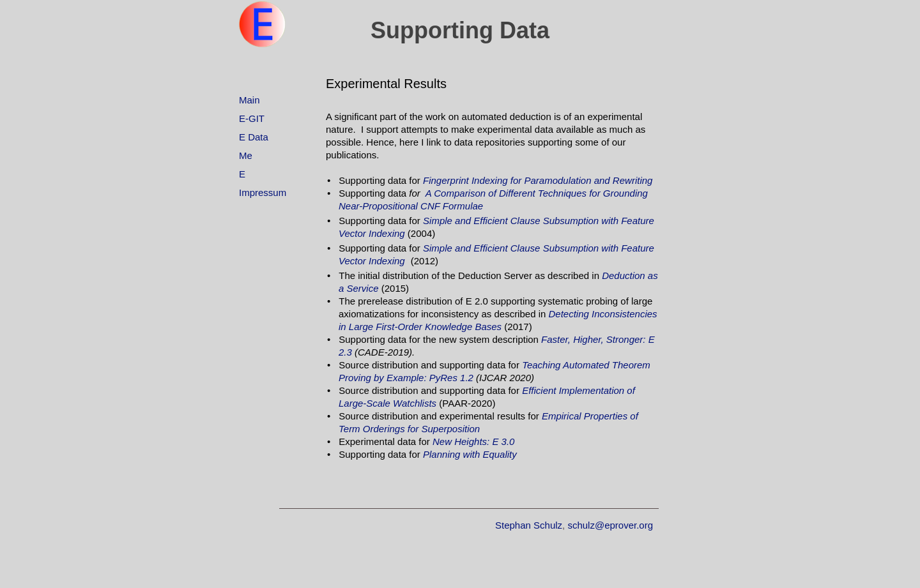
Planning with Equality (470, 454)
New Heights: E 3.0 (473, 441)
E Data (254, 137)
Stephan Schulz (529, 525)
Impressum (263, 192)
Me (246, 155)
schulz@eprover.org (610, 525)
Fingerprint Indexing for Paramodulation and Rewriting (538, 180)
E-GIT (252, 118)
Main (249, 100)
